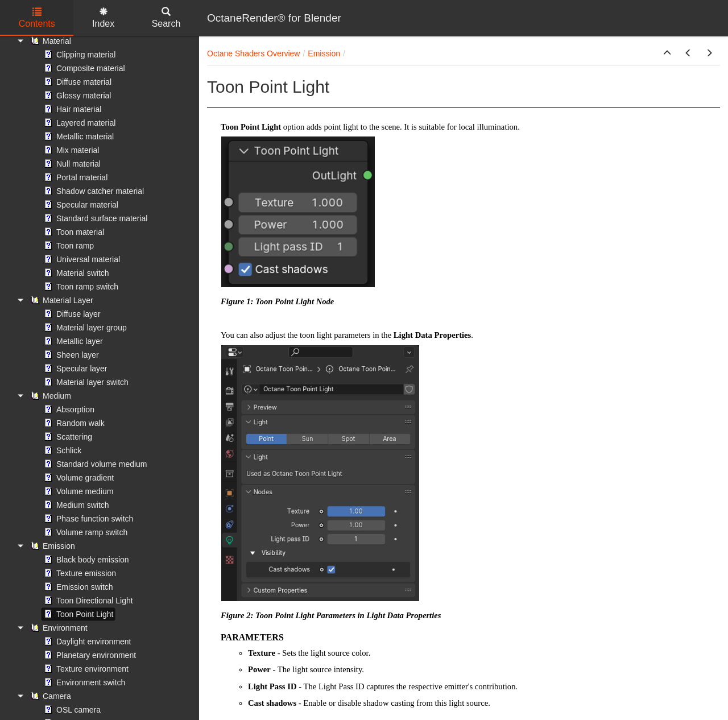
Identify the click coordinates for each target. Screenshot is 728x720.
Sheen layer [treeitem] (70, 355)
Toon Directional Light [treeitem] (87, 601)
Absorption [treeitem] (68, 409)
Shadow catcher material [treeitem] (93, 191)
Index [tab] (103, 18)
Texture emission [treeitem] (79, 573)
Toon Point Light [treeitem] (77, 614)
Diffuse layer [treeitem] (71, 314)
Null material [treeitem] (71, 164)
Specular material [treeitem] (80, 205)
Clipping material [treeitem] (78, 55)
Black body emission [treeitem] (85, 560)
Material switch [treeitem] (75, 273)
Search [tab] (166, 18)
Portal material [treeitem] (75, 177)
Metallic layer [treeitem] (72, 341)
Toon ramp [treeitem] (68, 246)
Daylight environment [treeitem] (86, 642)
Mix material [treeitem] (70, 150)
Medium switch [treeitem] (75, 505)
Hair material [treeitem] (71, 109)
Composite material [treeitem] (83, 68)
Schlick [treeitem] (61, 450)
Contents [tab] (37, 18)
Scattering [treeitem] (67, 437)
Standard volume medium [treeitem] (94, 464)
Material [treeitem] (49, 41)
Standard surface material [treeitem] (94, 218)
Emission (324, 53)
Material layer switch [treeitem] (85, 382)
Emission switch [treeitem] (77, 587)
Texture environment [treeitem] (85, 669)
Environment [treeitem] (58, 628)
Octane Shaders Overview (253, 53)
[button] (667, 53)
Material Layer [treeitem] (61, 300)
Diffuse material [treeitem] (76, 82)
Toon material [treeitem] (73, 232)
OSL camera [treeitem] (71, 710)
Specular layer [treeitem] (75, 369)
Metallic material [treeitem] (78, 136)
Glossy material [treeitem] (76, 96)
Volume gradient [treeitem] (78, 478)
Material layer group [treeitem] (84, 328)
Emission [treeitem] (51, 546)
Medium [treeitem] (49, 396)
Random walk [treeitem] (73, 423)
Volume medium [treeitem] (77, 491)
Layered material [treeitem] (78, 123)
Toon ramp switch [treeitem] (80, 287)
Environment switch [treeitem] (83, 682)
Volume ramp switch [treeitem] (84, 532)
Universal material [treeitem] (81, 259)
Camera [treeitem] (49, 696)
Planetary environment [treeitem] (89, 655)
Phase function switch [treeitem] (87, 519)
